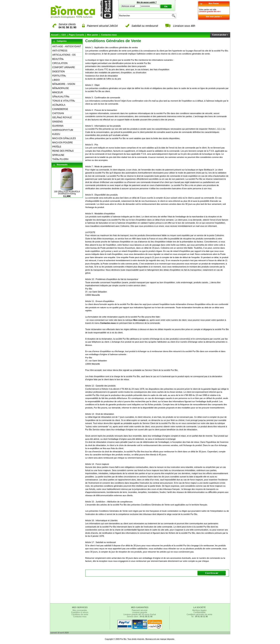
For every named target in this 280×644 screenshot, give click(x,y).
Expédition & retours (80, 612)
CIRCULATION (60, 63)
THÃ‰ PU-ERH (60, 159)
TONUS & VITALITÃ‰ (64, 101)
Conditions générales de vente (199, 614)
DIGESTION (59, 72)
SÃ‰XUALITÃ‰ (61, 97)
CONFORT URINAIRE (64, 67)
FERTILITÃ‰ (59, 76)
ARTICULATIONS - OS (64, 55)
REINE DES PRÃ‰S (63, 151)
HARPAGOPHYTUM (63, 130)
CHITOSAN (58, 113)
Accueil (55, 35)
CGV (64, 35)
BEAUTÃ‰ (58, 59)
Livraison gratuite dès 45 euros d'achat (140, 614)
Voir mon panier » (214, 17)
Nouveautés (62, 165)
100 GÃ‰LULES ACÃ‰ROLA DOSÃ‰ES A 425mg (67, 193)
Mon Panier (214, 4)
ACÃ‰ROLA (59, 105)
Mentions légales (199, 610)
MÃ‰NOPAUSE (61, 88)
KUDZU (56, 134)
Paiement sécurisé (140, 610)
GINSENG (58, 122)
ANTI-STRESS (60, 51)
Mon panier (93, 35)
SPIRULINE (58, 155)
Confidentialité (199, 612)
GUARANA (58, 126)
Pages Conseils (76, 35)
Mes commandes (80, 610)
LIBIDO (56, 80)
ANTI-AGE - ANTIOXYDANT (67, 47)
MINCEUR (58, 92)
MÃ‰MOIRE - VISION (64, 84)
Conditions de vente (80, 614)
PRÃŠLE (57, 147)
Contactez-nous (109, 35)
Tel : (199, 617)
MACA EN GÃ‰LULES (64, 138)
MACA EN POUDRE (63, 143)
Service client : (140, 617)
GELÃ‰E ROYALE (62, 117)
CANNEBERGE (60, 109)
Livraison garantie (140, 612)
